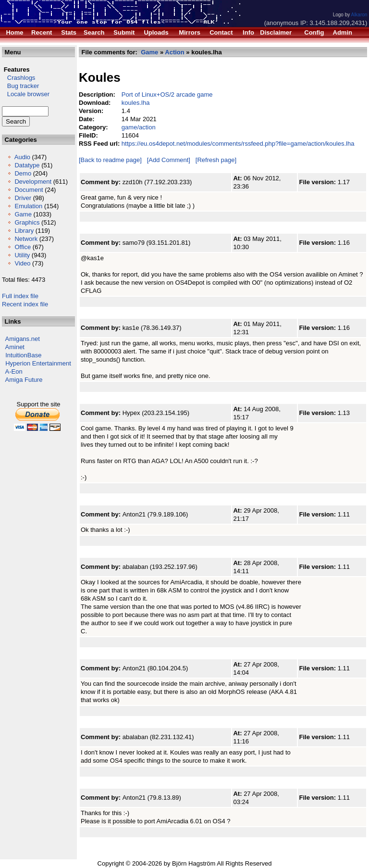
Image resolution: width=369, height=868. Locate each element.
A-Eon (14, 371)
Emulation (28, 206)
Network (26, 239)
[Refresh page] (216, 160)
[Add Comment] (169, 160)
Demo (23, 173)
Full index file (20, 296)
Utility (22, 255)
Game (23, 214)
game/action (139, 127)
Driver (23, 198)
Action (174, 52)
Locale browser (26, 94)
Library (24, 231)
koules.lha (136, 103)
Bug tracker (20, 86)
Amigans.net (23, 339)
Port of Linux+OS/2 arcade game (167, 94)
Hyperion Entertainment (38, 363)
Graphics (27, 222)
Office (23, 247)
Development (33, 182)
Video (22, 263)
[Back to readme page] (110, 160)
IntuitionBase (23, 355)
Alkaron (359, 15)
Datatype (27, 165)
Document (29, 190)
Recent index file (25, 304)
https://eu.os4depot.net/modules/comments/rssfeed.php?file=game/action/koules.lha (238, 144)
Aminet (15, 347)
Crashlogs (18, 78)
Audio (22, 157)
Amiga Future (24, 380)
